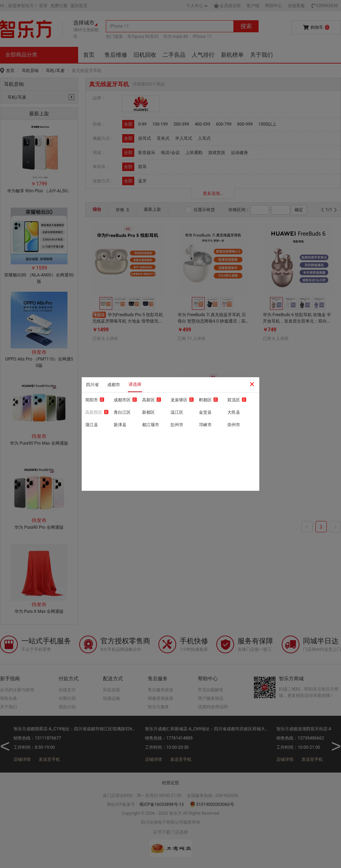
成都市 (114, 385)
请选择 (135, 384)
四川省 (92, 385)
